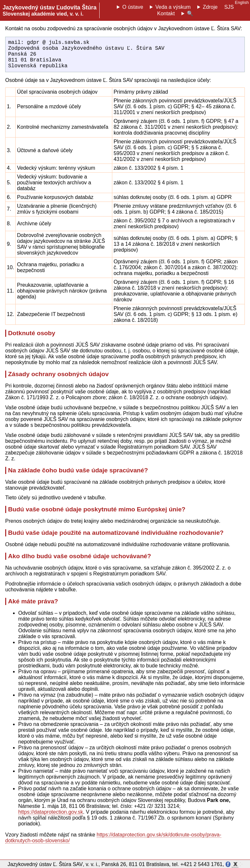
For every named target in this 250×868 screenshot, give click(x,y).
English (242, 2)
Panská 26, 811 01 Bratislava (135, 864)
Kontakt (166, 13)
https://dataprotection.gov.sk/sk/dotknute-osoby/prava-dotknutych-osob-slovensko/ (113, 844)
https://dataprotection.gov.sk (51, 818)
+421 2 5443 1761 (201, 864)
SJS (229, 7)
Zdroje (210, 7)
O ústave (133, 7)
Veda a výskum (173, 7)
